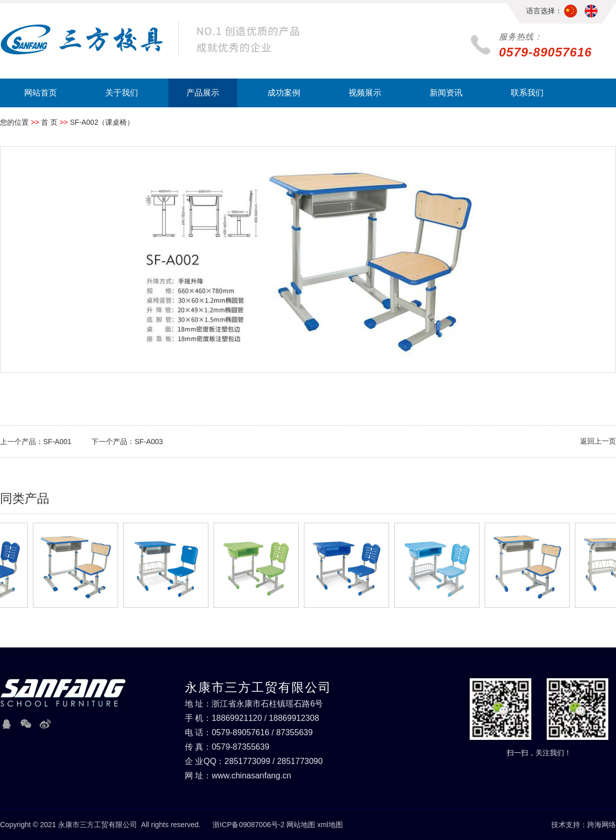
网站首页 (41, 93)
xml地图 (330, 825)
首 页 (49, 122)
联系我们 (527, 93)
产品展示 (203, 93)
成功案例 (284, 93)
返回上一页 (598, 441)
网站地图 (301, 825)
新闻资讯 (446, 93)
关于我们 (122, 93)
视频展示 (365, 93)
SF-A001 (57, 442)
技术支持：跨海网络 (584, 825)
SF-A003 (149, 442)
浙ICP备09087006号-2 (248, 825)
